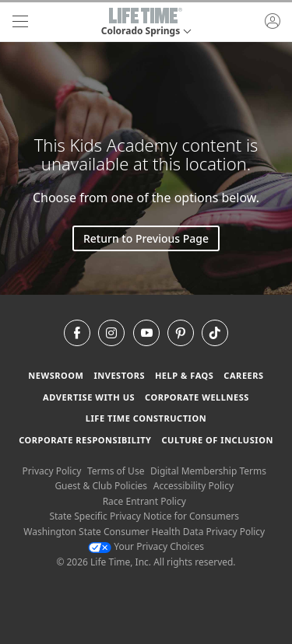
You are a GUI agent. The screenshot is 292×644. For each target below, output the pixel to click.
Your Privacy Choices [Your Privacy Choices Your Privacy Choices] (146, 546)
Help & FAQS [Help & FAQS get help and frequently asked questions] (185, 375)
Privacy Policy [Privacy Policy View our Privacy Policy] (52, 471)
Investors (119, 375)
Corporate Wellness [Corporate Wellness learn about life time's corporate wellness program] (197, 397)
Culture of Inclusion (217, 440)
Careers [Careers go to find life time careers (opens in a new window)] (243, 375)
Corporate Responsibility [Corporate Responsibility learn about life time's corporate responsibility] (85, 440)
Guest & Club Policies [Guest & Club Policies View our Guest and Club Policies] (101, 486)
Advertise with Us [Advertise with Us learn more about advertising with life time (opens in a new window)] (89, 397)
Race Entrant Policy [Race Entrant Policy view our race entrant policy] (144, 501)
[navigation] (20, 22)
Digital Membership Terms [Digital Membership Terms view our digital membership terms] (208, 471)
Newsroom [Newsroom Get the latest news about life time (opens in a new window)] (56, 375)
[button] (146, 22)
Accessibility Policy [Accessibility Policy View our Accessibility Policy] (193, 486)
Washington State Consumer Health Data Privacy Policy (144, 532)
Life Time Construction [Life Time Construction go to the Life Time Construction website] (146, 418)
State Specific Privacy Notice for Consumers (144, 516)
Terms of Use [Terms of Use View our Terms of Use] (116, 471)
